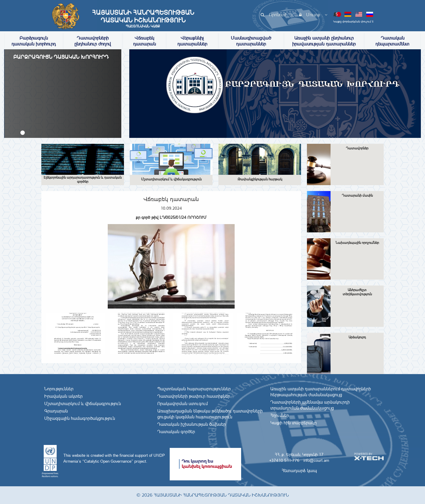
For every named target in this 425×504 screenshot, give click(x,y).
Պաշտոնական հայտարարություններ (194, 389)
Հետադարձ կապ (299, 470)
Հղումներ (280, 415)
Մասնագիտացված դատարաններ (251, 41)
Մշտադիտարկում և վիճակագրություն (83, 404)
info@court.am (316, 460)
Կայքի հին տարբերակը (294, 423)
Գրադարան (56, 411)
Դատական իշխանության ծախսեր (192, 424)
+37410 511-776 (284, 460)
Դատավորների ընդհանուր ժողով (93, 41)
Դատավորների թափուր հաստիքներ (194, 396)
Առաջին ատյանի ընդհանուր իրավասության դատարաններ (324, 41)
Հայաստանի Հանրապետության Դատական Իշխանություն (143, 19)
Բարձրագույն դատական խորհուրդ (34, 41)
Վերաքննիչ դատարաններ (192, 41)
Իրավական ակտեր (63, 396)
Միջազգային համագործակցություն (80, 418)
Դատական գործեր (176, 432)
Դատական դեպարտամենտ (392, 41)
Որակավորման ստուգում (183, 404)
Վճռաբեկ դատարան (144, 41)
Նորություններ (59, 389)
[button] (23, 133)
